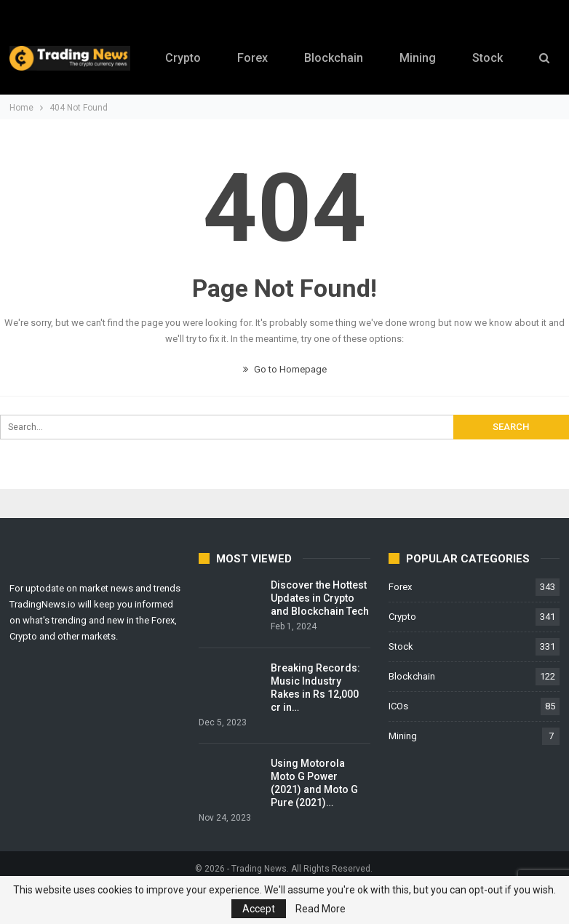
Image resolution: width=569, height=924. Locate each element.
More (492, 48)
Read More (321, 909)
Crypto (180, 58)
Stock (401, 646)
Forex (252, 58)
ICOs (398, 706)
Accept (259, 909)
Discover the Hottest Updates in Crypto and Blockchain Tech (320, 598)
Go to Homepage (285, 369)
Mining (421, 58)
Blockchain (335, 58)
